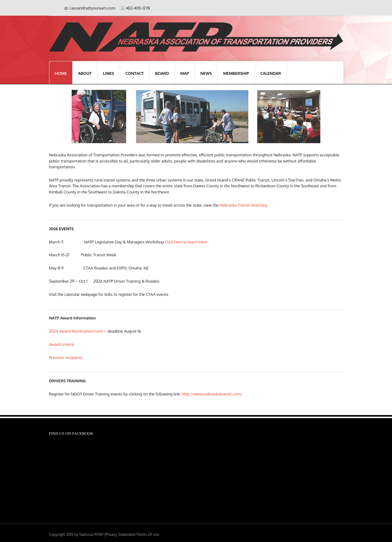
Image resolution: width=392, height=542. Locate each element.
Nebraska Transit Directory (243, 205)
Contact (135, 73)
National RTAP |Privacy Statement (107, 534)
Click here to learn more (186, 242)
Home (61, 73)
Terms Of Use (148, 534)
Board (162, 73)
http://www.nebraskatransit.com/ (212, 394)
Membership (236, 73)
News (206, 73)
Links (109, 73)
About (85, 73)
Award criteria (61, 344)
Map (185, 73)
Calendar (271, 73)
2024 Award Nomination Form (76, 331)
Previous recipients (66, 357)
